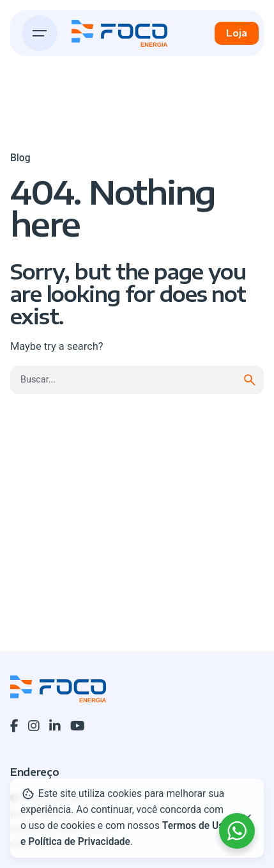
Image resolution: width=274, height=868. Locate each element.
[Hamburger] (40, 33)
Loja (237, 33)
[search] (250, 380)
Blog (20, 158)
